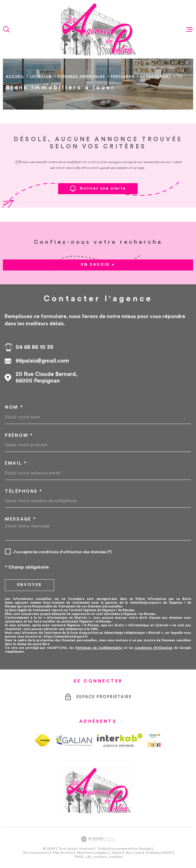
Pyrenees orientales (81, 76)
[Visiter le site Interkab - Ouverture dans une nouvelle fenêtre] (120, 740)
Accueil (15, 76)
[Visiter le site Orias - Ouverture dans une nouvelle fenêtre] (154, 740)
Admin (117, 853)
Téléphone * (24, 491)
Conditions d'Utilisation (154, 648)
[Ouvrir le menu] (190, 29)
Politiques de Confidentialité (99, 648)
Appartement (156, 76)
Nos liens (134, 853)
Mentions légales (92, 853)
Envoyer (30, 585)
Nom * (14, 407)
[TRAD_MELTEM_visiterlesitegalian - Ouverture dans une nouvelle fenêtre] (74, 740)
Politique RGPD (159, 853)
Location (41, 76)
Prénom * (19, 435)
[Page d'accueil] (98, 29)
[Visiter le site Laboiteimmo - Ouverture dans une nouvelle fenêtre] (98, 839)
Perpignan (123, 76)
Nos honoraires (36, 853)
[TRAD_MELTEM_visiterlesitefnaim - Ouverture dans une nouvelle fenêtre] (43, 740)
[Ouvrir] (6, 29)
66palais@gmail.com (42, 361)
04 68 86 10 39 (34, 347)
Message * (21, 519)
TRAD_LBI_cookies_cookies (98, 857)
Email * (16, 463)
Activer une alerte (98, 189)
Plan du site (63, 853)
